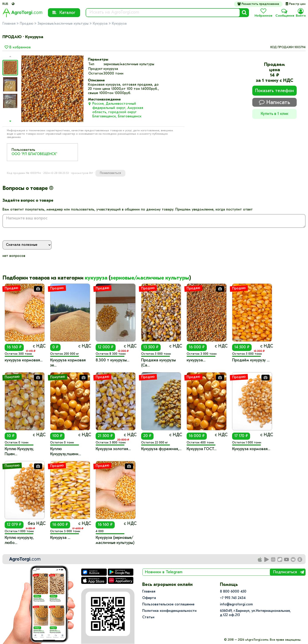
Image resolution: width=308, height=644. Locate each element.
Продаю (27, 24)
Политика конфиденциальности (169, 611)
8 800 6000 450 (233, 592)
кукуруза (96, 278)
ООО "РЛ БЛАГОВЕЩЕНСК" (34, 154)
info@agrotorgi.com (236, 605)
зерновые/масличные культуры (150, 278)
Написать (274, 102)
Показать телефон (274, 91)
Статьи (148, 617)
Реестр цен (296, 4)
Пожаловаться (110, 173)
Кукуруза (100, 24)
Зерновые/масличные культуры (63, 24)
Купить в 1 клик (274, 114)
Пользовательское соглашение (168, 605)
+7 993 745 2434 (233, 598)
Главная (9, 24)
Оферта (149, 598)
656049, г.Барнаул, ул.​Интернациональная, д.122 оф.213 (255, 613)
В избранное (18, 47)
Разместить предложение (258, 4)
